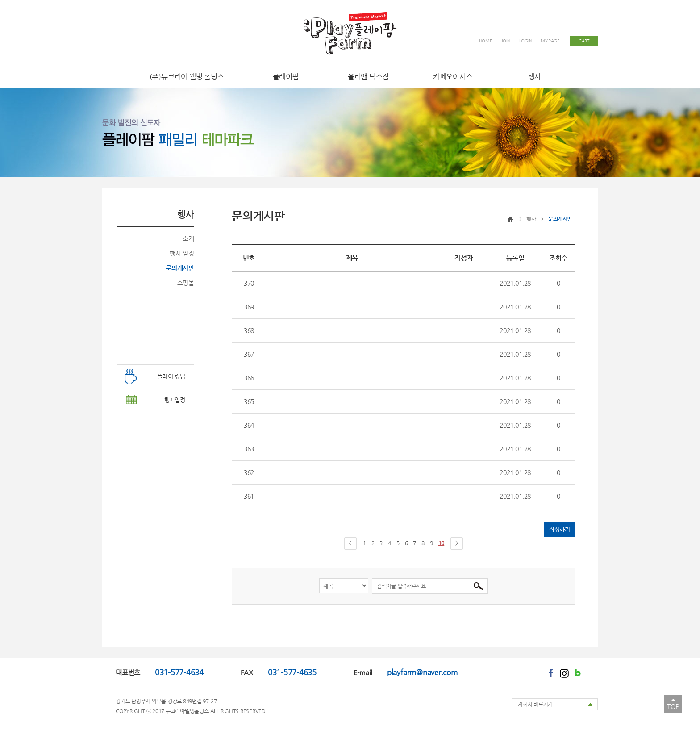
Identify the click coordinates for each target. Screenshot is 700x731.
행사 (531, 219)
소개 (188, 238)
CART (584, 41)
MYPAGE (550, 41)
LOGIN (526, 41)
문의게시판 (180, 268)
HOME (486, 41)
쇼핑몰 (186, 283)
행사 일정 (182, 253)
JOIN (506, 41)
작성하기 (560, 529)
